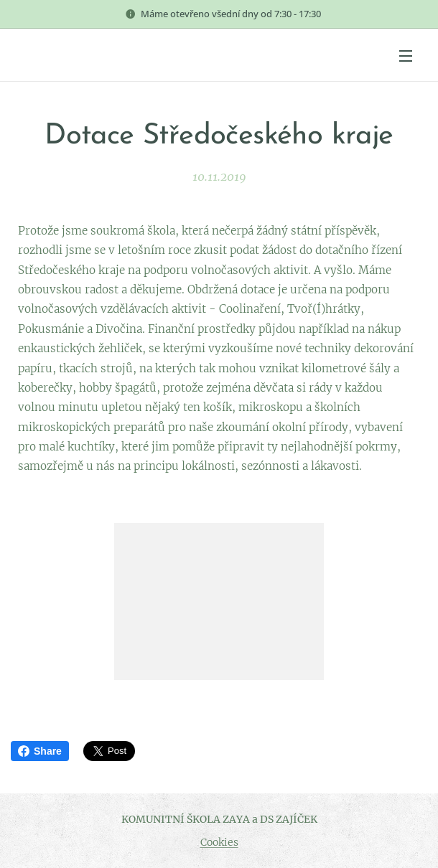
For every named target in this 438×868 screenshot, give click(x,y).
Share (40, 751)
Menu (406, 56)
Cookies (219, 842)
